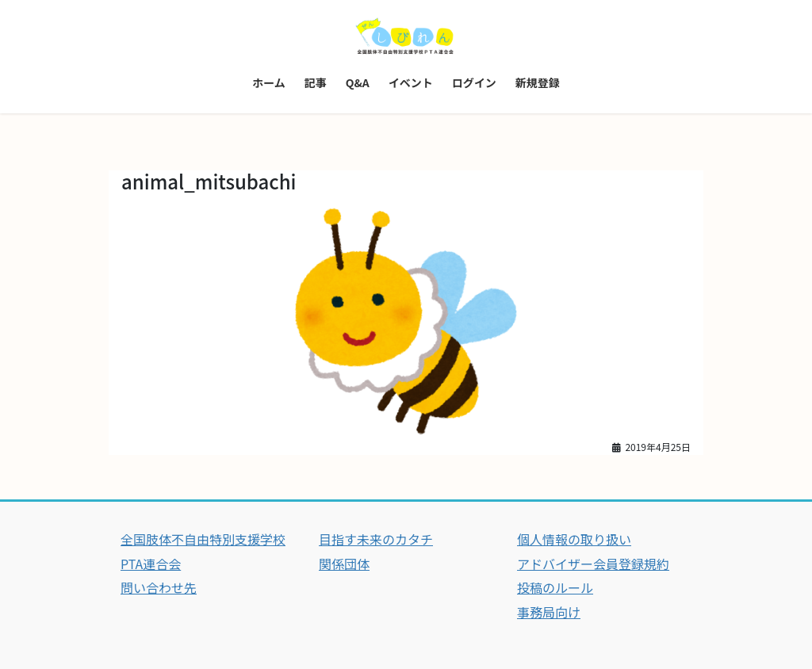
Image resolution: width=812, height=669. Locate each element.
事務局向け (549, 612)
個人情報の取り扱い (574, 539)
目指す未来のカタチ (376, 539)
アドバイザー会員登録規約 (593, 564)
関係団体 (344, 564)
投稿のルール (555, 587)
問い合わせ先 (159, 587)
